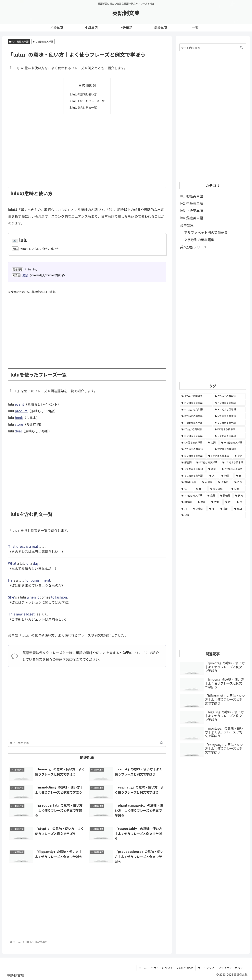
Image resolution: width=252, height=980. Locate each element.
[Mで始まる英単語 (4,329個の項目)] (229, 416)
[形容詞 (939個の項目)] (187, 462)
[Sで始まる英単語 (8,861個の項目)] (196, 396)
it (38, 597)
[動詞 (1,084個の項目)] (239, 456)
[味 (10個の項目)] (213, 509)
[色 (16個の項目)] (240, 502)
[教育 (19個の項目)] (202, 502)
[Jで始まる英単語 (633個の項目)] (233, 462)
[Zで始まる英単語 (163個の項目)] (193, 476)
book (19, 418)
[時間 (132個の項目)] (227, 476)
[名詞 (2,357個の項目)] (212, 442)
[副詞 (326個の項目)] (213, 469)
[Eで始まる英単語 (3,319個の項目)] (229, 423)
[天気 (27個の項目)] (239, 495)
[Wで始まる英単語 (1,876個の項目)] (229, 449)
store (19, 424)
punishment (40, 580)
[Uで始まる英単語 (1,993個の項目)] (233, 442)
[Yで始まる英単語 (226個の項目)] (233, 469)
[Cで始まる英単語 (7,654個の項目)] (229, 396)
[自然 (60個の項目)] (239, 482)
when (31, 597)
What (12, 563)
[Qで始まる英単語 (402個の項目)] (193, 469)
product (21, 411)
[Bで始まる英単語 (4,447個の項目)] (196, 416)
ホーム (143, 968)
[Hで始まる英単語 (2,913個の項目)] (196, 436)
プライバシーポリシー (232, 968)
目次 (82, 85)
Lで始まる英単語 (43, 41)
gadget (29, 614)
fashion (61, 597)
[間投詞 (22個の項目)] (187, 502)
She (11, 597)
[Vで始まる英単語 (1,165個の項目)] (219, 456)
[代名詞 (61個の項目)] (224, 482)
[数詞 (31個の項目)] (212, 495)
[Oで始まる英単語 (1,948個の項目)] (196, 449)
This (12, 614)
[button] (162, 743)
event (19, 404)
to (53, 597)
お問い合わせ (185, 968)
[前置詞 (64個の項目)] (208, 482)
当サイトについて (162, 968)
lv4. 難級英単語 (19, 41)
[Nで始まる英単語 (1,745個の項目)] (193, 456)
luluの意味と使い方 (84, 94)
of (28, 563)
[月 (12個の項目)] (185, 509)
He (10, 580)
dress (21, 546)
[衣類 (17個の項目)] (216, 502)
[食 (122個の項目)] (240, 476)
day (36, 563)
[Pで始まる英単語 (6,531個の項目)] (196, 403)
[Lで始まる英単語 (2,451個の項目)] (193, 442)
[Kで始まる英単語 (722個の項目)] (207, 462)
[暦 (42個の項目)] (201, 489)
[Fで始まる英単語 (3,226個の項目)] (229, 429)
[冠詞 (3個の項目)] (213, 515)
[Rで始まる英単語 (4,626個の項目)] (229, 409)
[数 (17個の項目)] (229, 502)
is (27, 546)
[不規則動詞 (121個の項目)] (190, 482)
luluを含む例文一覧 (84, 107)
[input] (87, 743)
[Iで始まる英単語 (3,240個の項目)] (196, 429)
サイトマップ (206, 968)
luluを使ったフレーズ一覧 (88, 101)
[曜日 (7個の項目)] (239, 509)
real (35, 546)
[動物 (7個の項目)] (225, 509)
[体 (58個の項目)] (187, 489)
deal (18, 431)
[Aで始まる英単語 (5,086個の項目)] (229, 403)
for (27, 580)
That (12, 546)
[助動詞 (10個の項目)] (199, 509)
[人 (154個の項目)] (213, 476)
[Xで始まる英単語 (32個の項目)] (192, 495)
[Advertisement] (87, 148)
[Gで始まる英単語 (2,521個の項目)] (229, 436)
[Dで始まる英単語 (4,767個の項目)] (196, 409)
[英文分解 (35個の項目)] (219, 489)
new (19, 614)
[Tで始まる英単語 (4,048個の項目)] (196, 423)
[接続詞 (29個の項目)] (226, 495)
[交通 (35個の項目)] (238, 489)
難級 (25, 275)
